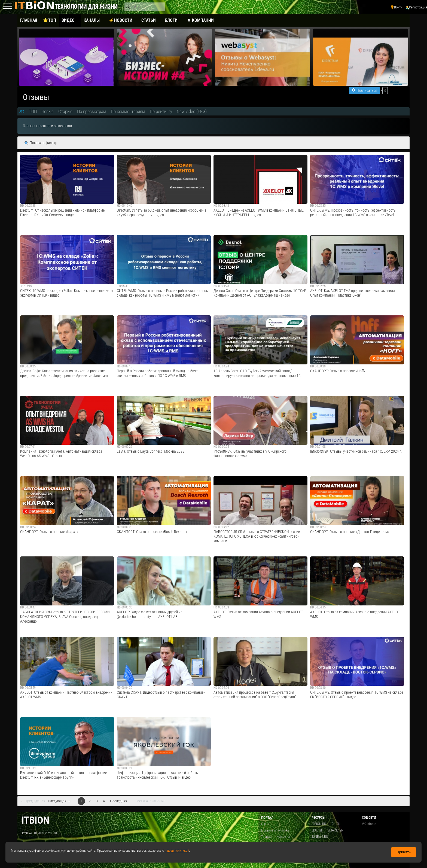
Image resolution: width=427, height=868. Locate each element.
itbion (35, 820)
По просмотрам (92, 111)
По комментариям (128, 111)
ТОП (33, 111)
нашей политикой (177, 850)
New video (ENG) (192, 111)
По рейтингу (161, 111)
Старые (65, 111)
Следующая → (60, 801)
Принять (404, 852)
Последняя (119, 801)
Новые (48, 111)
